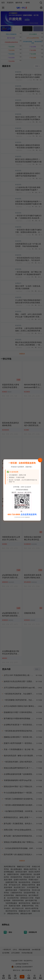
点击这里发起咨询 (29, 514)
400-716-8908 (14, 514)
